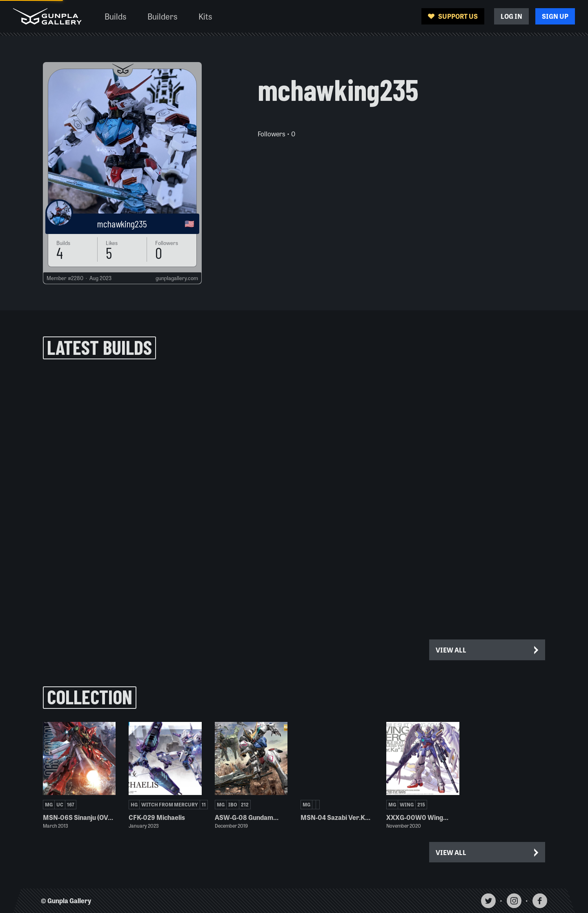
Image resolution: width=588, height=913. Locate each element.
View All (488, 650)
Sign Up (555, 16)
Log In (511, 16)
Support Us (453, 16)
